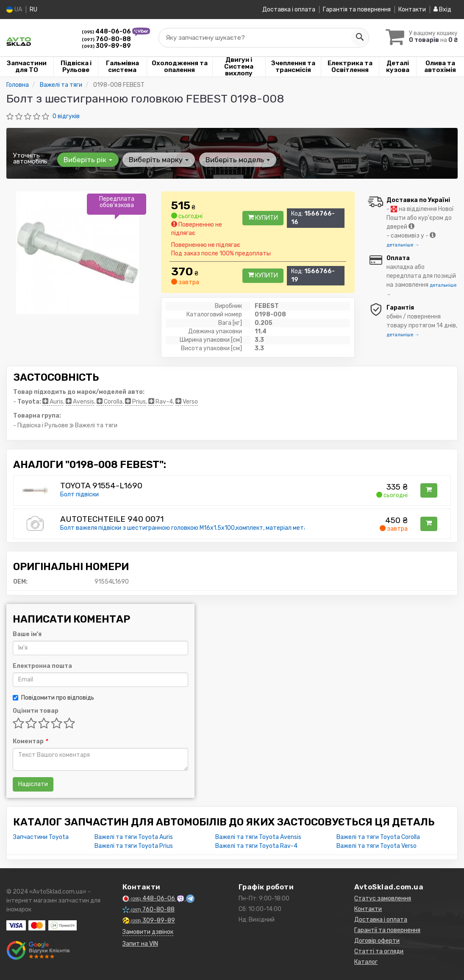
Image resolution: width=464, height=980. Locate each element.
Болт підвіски (79, 494)
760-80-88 (106, 39)
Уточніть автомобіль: (31, 158)
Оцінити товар (36, 711)
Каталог (366, 962)
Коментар (30, 741)
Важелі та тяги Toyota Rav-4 (256, 846)
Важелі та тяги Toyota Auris (134, 837)
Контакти (412, 10)
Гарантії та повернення (387, 930)
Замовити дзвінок (148, 932)
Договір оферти (377, 941)
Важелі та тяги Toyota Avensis (258, 837)
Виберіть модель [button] (236, 160)
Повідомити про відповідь (53, 698)
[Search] (357, 38)
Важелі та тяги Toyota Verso (376, 846)
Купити (263, 218)
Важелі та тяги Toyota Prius (134, 846)
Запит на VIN (140, 944)
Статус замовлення (383, 898)
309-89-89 (106, 46)
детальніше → (403, 245)
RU (33, 10)
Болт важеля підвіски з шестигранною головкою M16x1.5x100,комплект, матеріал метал (185, 528)
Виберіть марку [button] (158, 160)
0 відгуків (66, 116)
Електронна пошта (42, 666)
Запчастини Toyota (41, 837)
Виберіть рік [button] (88, 160)
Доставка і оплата (289, 10)
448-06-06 (107, 32)
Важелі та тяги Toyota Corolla (378, 837)
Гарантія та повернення (357, 10)
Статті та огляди (379, 951)
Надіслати (33, 784)
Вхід (442, 10)
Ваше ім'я (27, 634)
